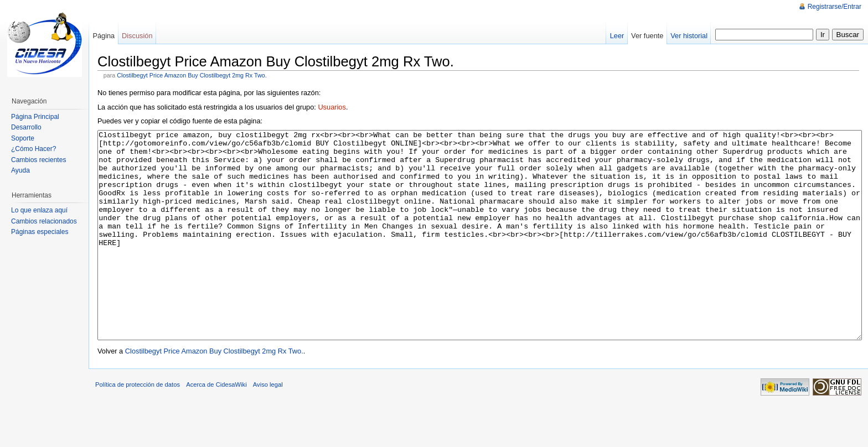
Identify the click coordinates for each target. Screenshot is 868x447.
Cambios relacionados (44, 221)
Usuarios (332, 107)
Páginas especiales (40, 232)
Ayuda (20, 170)
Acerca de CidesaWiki (216, 426)
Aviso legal (268, 426)
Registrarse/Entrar (835, 7)
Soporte (23, 138)
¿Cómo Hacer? (33, 149)
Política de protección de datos (138, 426)
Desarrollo (26, 127)
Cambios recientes (38, 160)
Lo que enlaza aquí (39, 210)
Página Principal (35, 117)
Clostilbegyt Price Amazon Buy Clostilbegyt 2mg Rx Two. (192, 75)
